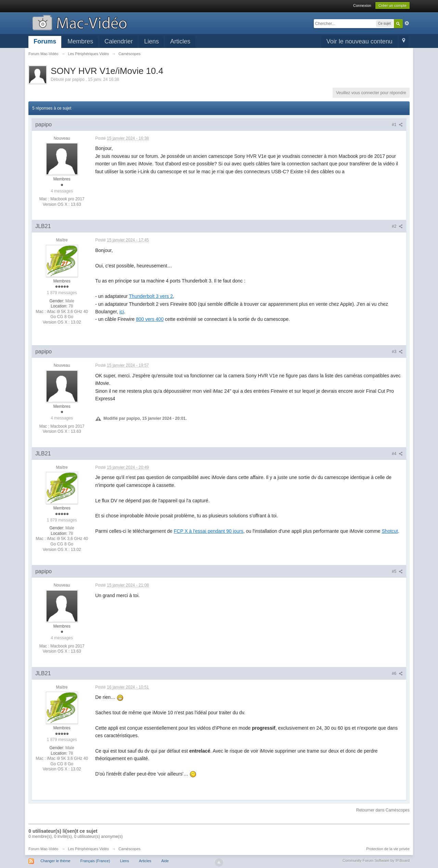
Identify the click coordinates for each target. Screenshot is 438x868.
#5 (397, 571)
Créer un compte (392, 5)
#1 (397, 125)
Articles (180, 41)
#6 (397, 674)
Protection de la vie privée (388, 849)
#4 (397, 454)
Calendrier (119, 41)
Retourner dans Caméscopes (383, 810)
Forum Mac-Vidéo (43, 849)
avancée (407, 23)
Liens (151, 41)
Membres (80, 41)
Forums (45, 41)
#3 (397, 352)
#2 (397, 226)
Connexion (362, 5)
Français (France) (95, 861)
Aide (165, 861)
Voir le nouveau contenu (359, 41)
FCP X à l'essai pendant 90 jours (209, 531)
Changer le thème (55, 861)
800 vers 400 (150, 319)
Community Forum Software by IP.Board (376, 860)
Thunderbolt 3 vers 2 (151, 296)
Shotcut (390, 531)
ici (122, 312)
